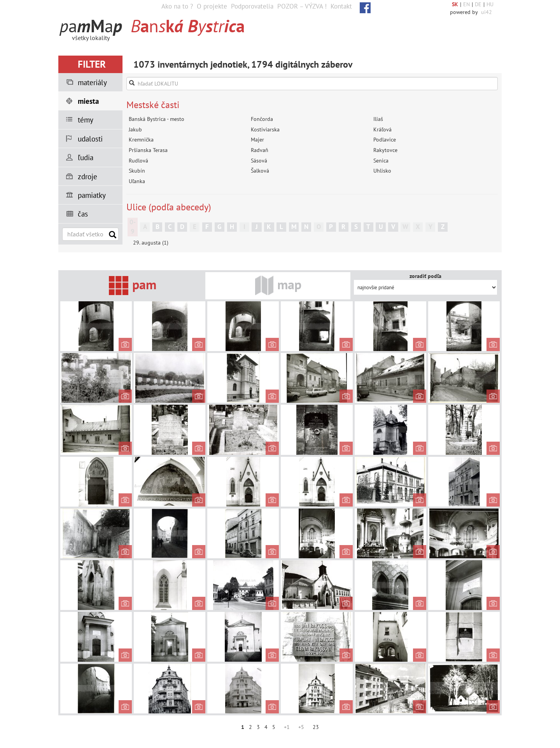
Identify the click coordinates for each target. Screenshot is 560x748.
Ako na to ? (177, 6)
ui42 (486, 12)
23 (316, 727)
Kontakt (341, 6)
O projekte (212, 6)
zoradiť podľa (425, 276)
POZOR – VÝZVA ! (302, 6)
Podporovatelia (252, 6)
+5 (301, 727)
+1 (287, 727)
